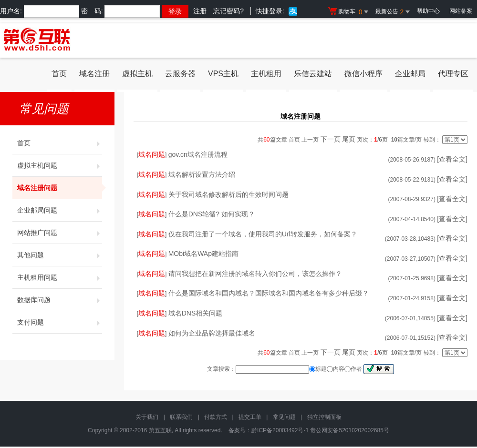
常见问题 (284, 417)
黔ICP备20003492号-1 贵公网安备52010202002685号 (320, 430)
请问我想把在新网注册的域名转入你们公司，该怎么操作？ (255, 274)
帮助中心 (428, 11)
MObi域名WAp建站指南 (203, 254)
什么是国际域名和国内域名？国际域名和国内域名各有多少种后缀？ (269, 293)
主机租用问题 (60, 277)
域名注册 (94, 74)
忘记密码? (228, 11)
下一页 (331, 139)
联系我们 (181, 417)
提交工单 (250, 417)
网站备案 (461, 11)
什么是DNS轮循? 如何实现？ (212, 214)
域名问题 (152, 154)
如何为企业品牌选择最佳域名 (212, 333)
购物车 (349, 12)
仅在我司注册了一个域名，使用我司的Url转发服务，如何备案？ (263, 234)
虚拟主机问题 (60, 165)
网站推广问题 (60, 233)
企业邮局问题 (60, 210)
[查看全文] (452, 159)
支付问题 (60, 322)
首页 (59, 74)
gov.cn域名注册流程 (198, 154)
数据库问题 (60, 300)
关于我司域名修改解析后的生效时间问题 (228, 194)
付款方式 (216, 417)
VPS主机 (223, 74)
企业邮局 (410, 74)
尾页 (349, 139)
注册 (200, 11)
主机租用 (266, 74)
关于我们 (147, 417)
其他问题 (60, 255)
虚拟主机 (137, 74)
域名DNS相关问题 (196, 313)
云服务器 (180, 74)
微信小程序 (363, 74)
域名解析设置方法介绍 (202, 174)
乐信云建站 (313, 74)
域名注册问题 (60, 188)
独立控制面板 (324, 417)
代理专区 (453, 74)
